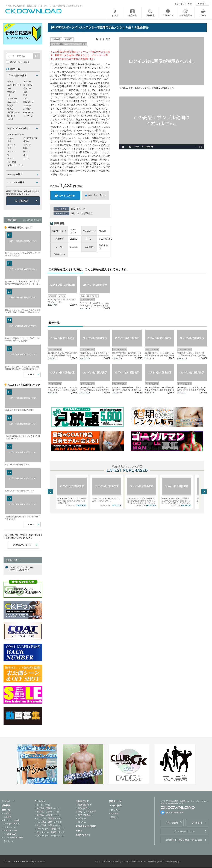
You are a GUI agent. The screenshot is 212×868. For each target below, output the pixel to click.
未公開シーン (13, 112)
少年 (9, 148)
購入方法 (82, 822)
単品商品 (8, 817)
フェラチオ (28, 85)
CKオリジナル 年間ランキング (51, 836)
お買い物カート (83, 835)
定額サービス (115, 801)
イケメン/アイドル (15, 134)
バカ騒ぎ (27, 109)
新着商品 (8, 813)
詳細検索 (23, 201)
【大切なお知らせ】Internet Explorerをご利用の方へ (21, 568)
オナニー (27, 82)
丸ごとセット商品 (11, 820)
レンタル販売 (115, 806)
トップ (115, 16)
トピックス (114, 810)
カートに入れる (67, 196)
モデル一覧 (9, 841)
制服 (25, 148)
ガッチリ (11, 145)
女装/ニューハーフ (15, 165)
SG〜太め (12, 162)
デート (10, 82)
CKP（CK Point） (86, 815)
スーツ (10, 158)
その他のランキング (22, 545)
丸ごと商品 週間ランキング (49, 818)
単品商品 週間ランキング (48, 808)
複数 (25, 92)
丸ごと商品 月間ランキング (49, 822)
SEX (9, 88)
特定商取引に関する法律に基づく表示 (184, 840)
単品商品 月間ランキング (48, 812)
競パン (26, 152)
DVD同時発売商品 (12, 824)
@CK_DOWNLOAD (174, 812)
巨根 (73, 213)
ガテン (26, 158)
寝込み (10, 109)
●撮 (9, 95)
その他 (10, 119)
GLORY (74, 247)
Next (204, 492)
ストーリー (12, 99)
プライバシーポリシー (184, 831)
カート (203, 16)
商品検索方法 (84, 808)
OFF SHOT (28, 112)
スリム (10, 138)
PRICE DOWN (10, 834)
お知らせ (115, 817)
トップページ (8, 801)
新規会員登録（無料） (87, 826)
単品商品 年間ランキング (48, 815)
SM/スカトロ (13, 102)
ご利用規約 (196, 823)
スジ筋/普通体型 (85, 213)
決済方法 (82, 818)
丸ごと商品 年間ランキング (49, 825)
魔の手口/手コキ (79, 209)
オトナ (26, 155)
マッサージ (28, 116)
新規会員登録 (186, 16)
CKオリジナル (10, 827)
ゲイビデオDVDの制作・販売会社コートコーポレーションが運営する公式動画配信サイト (44, 6)
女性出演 (11, 92)
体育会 (26, 141)
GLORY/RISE (106, 239)
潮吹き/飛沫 (28, 102)
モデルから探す (15, 174)
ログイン (202, 4)
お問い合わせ (172, 823)
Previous (50, 492)
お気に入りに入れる (97, 195)
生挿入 (10, 106)
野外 (25, 95)
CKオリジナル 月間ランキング (51, 832)
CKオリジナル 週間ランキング (51, 829)
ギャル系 (27, 145)
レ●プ (26, 99)
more (31, 374)
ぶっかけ (27, 106)
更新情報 (115, 813)
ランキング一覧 (43, 805)
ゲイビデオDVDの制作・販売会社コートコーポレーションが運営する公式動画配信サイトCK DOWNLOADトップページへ (34, 11)
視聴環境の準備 (85, 805)
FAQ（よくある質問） (88, 812)
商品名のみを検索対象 (20, 62)
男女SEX (27, 88)
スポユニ (11, 152)
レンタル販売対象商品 (13, 837)
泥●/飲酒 (11, 116)
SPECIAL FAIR (10, 831)
